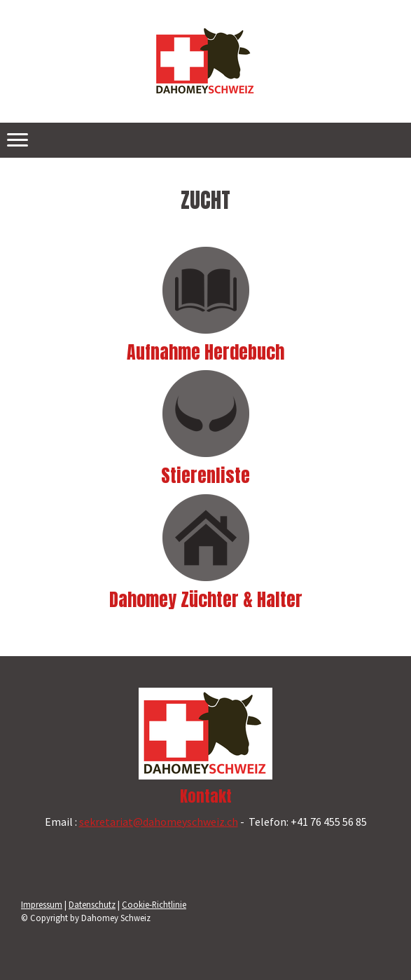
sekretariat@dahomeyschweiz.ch (159, 822)
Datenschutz (92, 904)
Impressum (42, 904)
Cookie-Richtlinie (154, 904)
